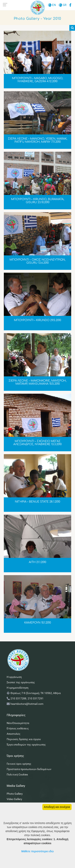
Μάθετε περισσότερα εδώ (38, 851)
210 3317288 (18, 698)
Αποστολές (14, 734)
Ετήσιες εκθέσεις (18, 728)
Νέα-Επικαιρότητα (18, 723)
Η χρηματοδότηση (18, 688)
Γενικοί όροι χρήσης (19, 764)
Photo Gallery (15, 794)
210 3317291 (36, 698)
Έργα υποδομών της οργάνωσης (26, 745)
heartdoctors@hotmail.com (27, 704)
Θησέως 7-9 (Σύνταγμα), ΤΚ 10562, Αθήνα (36, 693)
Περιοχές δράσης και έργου (24, 739)
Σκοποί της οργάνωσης (21, 682)
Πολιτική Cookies (17, 774)
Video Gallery (14, 799)
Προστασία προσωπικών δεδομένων (29, 769)
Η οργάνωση (14, 677)
